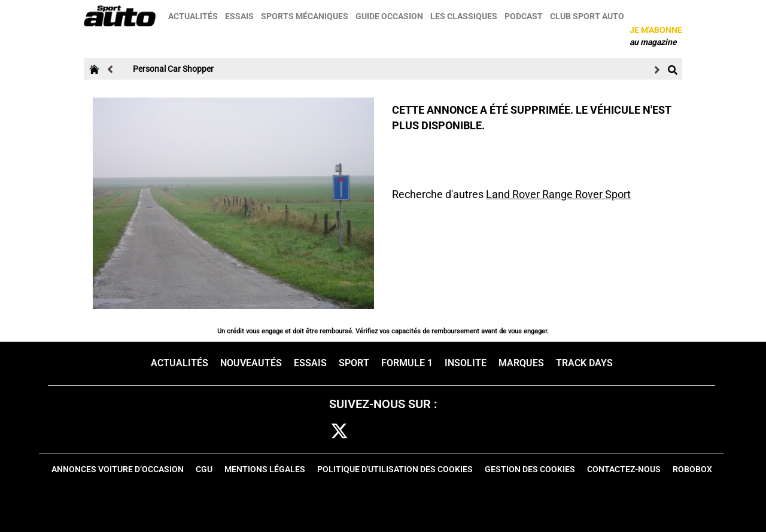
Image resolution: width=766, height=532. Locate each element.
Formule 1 (407, 363)
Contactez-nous (624, 469)
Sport (354, 363)
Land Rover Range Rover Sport (558, 194)
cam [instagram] (376, 432)
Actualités (193, 16)
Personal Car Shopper (173, 69)
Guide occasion (389, 16)
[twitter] (339, 432)
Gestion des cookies (530, 469)
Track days (584, 363)
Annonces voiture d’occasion (118, 469)
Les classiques (464, 16)
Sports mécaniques (305, 16)
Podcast (524, 16)
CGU (204, 469)
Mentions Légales (265, 469)
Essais (239, 16)
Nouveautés (251, 363)
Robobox (692, 469)
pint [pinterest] (411, 432)
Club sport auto (587, 16)
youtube (449, 432)
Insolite (466, 363)
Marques (521, 363)
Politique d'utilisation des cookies (395, 469)
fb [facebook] (308, 432)
